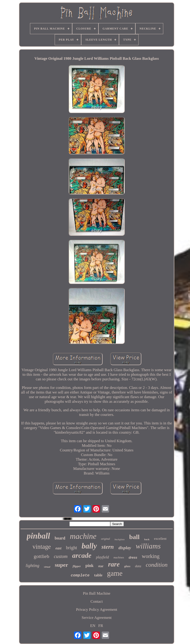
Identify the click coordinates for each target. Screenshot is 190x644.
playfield (102, 557)
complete (80, 575)
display (125, 548)
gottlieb (41, 556)
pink (89, 566)
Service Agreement (97, 618)
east (59, 548)
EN (93, 626)
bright (71, 548)
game (115, 573)
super (61, 565)
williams (148, 546)
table (98, 575)
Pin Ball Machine (97, 593)
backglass (120, 539)
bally (89, 546)
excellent (160, 539)
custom (61, 556)
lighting (32, 565)
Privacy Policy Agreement (97, 610)
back (147, 539)
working (151, 556)
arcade (82, 555)
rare (114, 564)
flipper (77, 566)
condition (157, 565)
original (105, 539)
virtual (47, 567)
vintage (42, 547)
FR (101, 626)
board (60, 538)
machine (83, 536)
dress (133, 558)
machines (119, 558)
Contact (97, 601)
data (138, 566)
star (101, 566)
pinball (38, 536)
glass (127, 566)
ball (134, 537)
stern (108, 547)
